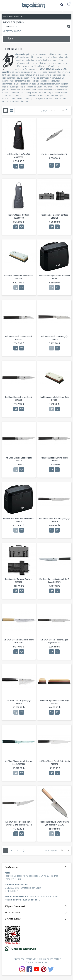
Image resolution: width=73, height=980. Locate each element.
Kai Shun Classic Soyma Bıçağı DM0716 (54, 459)
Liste (12, 111)
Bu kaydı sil (68, 27)
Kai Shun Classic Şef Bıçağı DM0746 (19, 702)
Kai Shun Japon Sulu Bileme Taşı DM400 (54, 702)
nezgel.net (43, 962)
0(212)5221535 (12, 888)
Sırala (44, 111)
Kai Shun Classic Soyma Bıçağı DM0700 (19, 399)
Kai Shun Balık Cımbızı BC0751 (54, 154)
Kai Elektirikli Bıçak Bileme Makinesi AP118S (19, 520)
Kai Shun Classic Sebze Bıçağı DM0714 (54, 338)
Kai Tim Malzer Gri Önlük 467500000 (19, 216)
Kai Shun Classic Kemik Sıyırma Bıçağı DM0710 (19, 763)
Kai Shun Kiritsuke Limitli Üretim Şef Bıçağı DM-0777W (54, 823)
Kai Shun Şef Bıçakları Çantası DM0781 (54, 216)
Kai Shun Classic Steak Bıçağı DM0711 (19, 459)
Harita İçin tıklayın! (13, 879)
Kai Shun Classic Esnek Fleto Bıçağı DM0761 (54, 763)
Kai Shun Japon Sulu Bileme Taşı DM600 (54, 399)
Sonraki (24, 850)
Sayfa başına (50, 851)
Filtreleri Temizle (12, 31)
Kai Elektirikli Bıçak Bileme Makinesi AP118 (54, 277)
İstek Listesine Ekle (22, 166)
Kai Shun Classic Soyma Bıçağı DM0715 (19, 338)
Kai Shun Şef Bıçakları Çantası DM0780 (19, 581)
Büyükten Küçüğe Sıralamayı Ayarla (67, 110)
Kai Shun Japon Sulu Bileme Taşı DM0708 (19, 277)
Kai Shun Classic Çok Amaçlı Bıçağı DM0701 (54, 520)
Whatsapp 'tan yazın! (31, 888)
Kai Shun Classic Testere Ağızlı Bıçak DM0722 (54, 641)
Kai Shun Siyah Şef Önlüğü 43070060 (19, 156)
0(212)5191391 (11, 891)
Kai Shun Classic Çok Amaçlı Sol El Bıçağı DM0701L (54, 581)
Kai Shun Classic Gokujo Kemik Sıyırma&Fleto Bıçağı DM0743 (19, 823)
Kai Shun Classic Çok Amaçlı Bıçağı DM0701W (19, 641)
